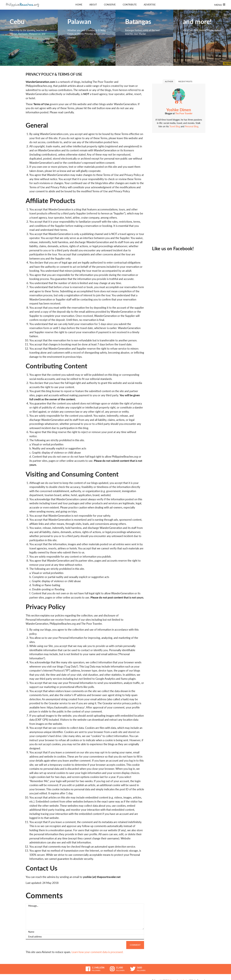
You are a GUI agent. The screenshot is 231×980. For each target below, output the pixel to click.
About (93, 5)
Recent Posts (185, 81)
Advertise (150, 5)
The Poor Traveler (184, 113)
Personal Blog (191, 126)
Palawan (87, 38)
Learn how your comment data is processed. (97, 952)
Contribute (130, 5)
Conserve (110, 5)
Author (169, 81)
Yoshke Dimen (179, 110)
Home (79, 5)
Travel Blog (175, 126)
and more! (202, 38)
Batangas (144, 38)
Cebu (29, 38)
